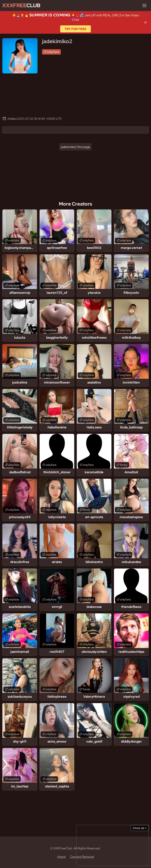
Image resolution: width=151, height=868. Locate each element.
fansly (124, 465)
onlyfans (53, 52)
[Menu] (144, 5)
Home (61, 857)
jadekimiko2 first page (75, 147)
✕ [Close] (145, 23)
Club (21, 5)
